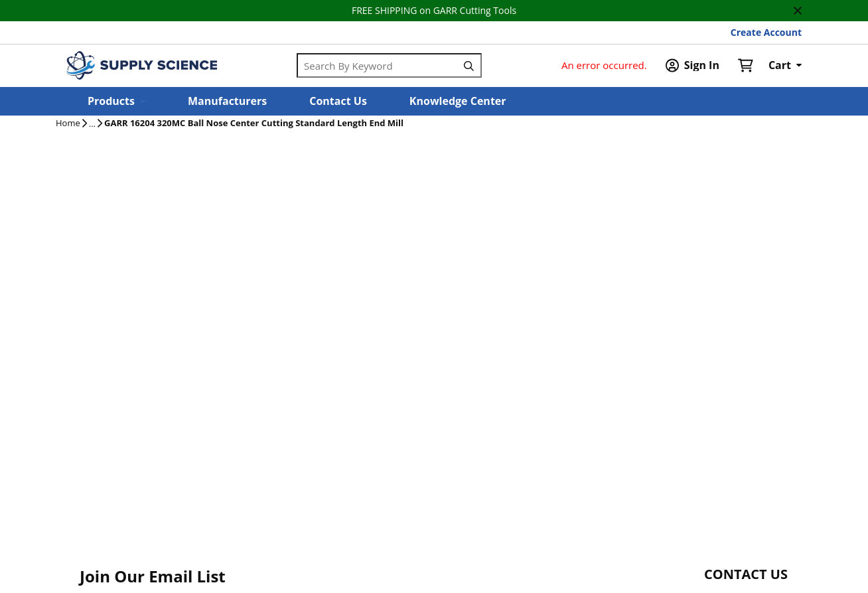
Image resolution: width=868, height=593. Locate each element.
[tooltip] (92, 124)
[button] (116, 101)
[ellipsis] (92, 124)
